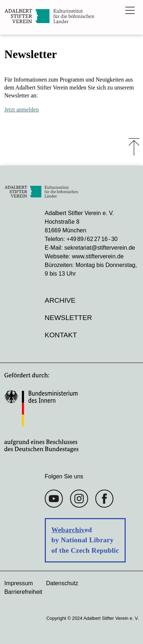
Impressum (19, 583)
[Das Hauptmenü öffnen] (130, 10)
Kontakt (61, 335)
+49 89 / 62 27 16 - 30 (92, 239)
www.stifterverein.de (98, 256)
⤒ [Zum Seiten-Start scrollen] (134, 147)
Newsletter (68, 318)
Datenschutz (62, 583)
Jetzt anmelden (22, 109)
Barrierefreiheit (23, 592)
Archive (60, 300)
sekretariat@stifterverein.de (100, 248)
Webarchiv (68, 530)
